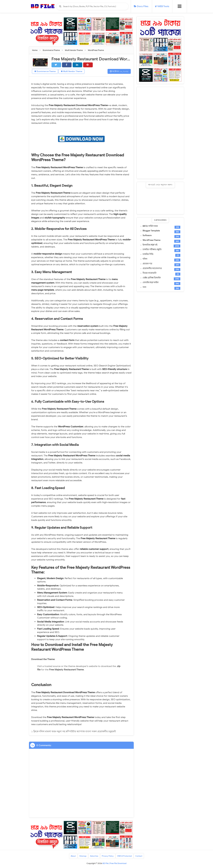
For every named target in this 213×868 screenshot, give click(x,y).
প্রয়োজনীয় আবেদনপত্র (152, 268)
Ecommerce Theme (45, 71)
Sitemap (83, 856)
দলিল (145, 259)
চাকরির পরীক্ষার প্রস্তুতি (152, 250)
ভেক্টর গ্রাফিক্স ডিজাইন (152, 278)
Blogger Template (151, 231)
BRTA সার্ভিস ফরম (150, 226)
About (73, 856)
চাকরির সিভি (148, 254)
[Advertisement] (160, 133)
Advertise (94, 856)
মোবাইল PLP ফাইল (151, 283)
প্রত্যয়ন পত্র (147, 264)
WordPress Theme (151, 240)
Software (147, 235)
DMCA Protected (125, 856)
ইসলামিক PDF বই (150, 245)
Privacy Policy (108, 856)
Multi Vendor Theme (72, 71)
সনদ (144, 287)
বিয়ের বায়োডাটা (149, 273)
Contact (139, 856)
